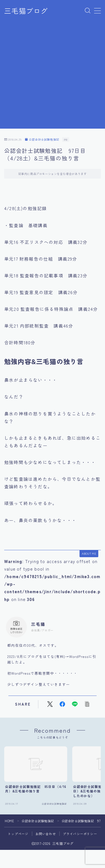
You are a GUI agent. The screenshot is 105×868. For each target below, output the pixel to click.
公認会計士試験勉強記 (42, 140)
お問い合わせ (46, 834)
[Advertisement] (53, 76)
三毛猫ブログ (26, 11)
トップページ (18, 834)
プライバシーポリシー (80, 834)
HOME (9, 821)
